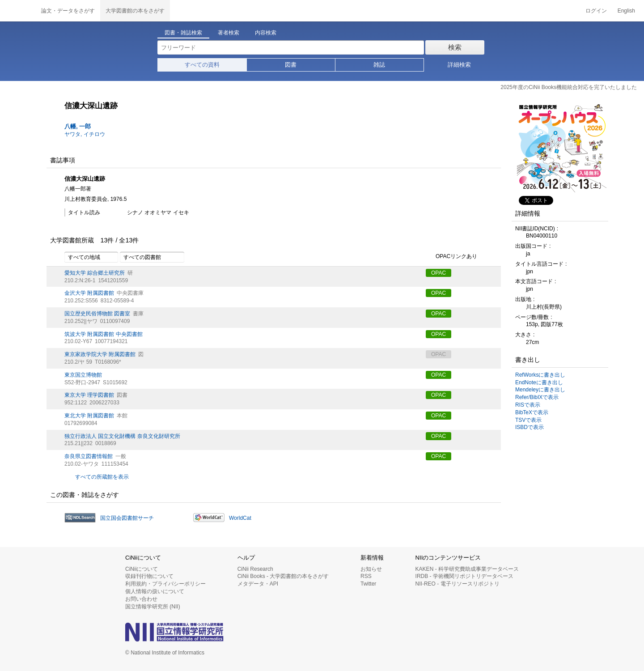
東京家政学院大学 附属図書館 (100, 354)
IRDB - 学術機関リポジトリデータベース (464, 576)
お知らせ (371, 569)
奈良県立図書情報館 (89, 456)
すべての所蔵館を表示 (102, 477)
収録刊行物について (149, 576)
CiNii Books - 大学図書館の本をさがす (283, 576)
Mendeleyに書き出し (540, 390)
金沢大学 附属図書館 (89, 293)
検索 (455, 47)
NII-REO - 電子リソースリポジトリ (458, 584)
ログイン (596, 11)
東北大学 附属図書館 (89, 416)
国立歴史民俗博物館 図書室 (97, 314)
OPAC (439, 273)
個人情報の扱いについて (155, 591)
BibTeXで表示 (532, 412)
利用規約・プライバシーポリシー (165, 584)
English (626, 11)
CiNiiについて (142, 569)
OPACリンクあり (451, 257)
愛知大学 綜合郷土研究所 (95, 273)
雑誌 (379, 65)
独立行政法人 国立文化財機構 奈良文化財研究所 (122, 436)
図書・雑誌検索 (183, 33)
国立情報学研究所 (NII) (153, 607)
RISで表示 (528, 405)
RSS (366, 576)
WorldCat (240, 518)
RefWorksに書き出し (540, 375)
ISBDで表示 (530, 427)
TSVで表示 (528, 420)
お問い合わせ (141, 599)
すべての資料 (202, 65)
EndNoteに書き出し (539, 382)
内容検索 (266, 33)
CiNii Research (255, 569)
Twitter (368, 584)
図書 (291, 65)
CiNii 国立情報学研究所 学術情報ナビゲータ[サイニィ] (18, 11)
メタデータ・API (258, 584)
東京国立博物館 (83, 375)
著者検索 (229, 33)
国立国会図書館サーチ (127, 518)
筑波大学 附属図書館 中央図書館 (104, 334)
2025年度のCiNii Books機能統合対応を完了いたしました (569, 87)
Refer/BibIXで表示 (537, 397)
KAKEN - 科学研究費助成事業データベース (467, 569)
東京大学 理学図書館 (89, 395)
